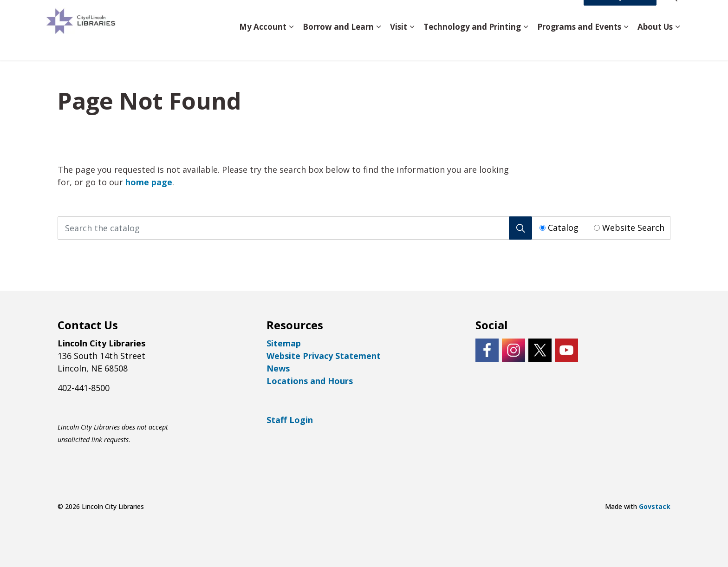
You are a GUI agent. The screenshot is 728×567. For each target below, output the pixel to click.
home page (149, 182)
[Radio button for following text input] (543, 228)
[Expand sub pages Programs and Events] (626, 45)
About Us (655, 45)
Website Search (633, 228)
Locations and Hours (310, 381)
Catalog (563, 228)
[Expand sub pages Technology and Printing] (526, 45)
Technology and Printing (472, 45)
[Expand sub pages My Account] (291, 45)
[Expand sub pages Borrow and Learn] (378, 45)
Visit (399, 45)
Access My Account (620, 15)
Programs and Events (579, 45)
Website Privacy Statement (324, 356)
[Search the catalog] (295, 228)
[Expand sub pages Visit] (412, 45)
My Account (263, 45)
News (278, 368)
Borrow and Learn (338, 45)
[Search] (520, 228)
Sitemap (284, 343)
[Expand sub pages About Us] (677, 45)
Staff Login (290, 420)
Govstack (655, 506)
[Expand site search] (673, 15)
